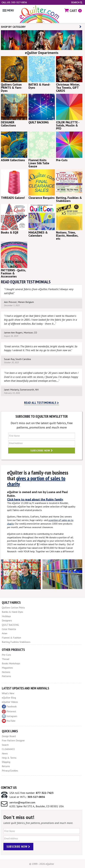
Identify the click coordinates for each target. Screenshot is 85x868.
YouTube (9, 721)
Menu (8, 10)
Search (77, 2)
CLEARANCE (8, 749)
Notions (6, 672)
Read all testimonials (42, 403)
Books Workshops (11, 663)
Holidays (6, 616)
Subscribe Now (42, 450)
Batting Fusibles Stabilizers (16, 642)
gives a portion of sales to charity (36, 481)
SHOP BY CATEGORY (41, 27)
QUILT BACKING (10, 625)
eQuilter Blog (9, 698)
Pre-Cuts (6, 655)
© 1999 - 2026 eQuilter (42, 864)
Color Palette (9, 629)
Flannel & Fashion (11, 638)
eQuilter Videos (10, 702)
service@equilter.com (22, 802)
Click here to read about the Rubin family (35, 499)
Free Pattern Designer (13, 740)
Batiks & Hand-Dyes (12, 612)
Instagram (10, 716)
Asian (5, 633)
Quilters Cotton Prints (13, 608)
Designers (7, 620)
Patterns (6, 676)
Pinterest (9, 711)
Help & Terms (9, 758)
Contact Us (9, 787)
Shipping (6, 762)
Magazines (7, 668)
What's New (8, 693)
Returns (6, 766)
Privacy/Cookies (10, 771)
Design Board (9, 736)
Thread (5, 659)
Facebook (9, 707)
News (5, 753)
